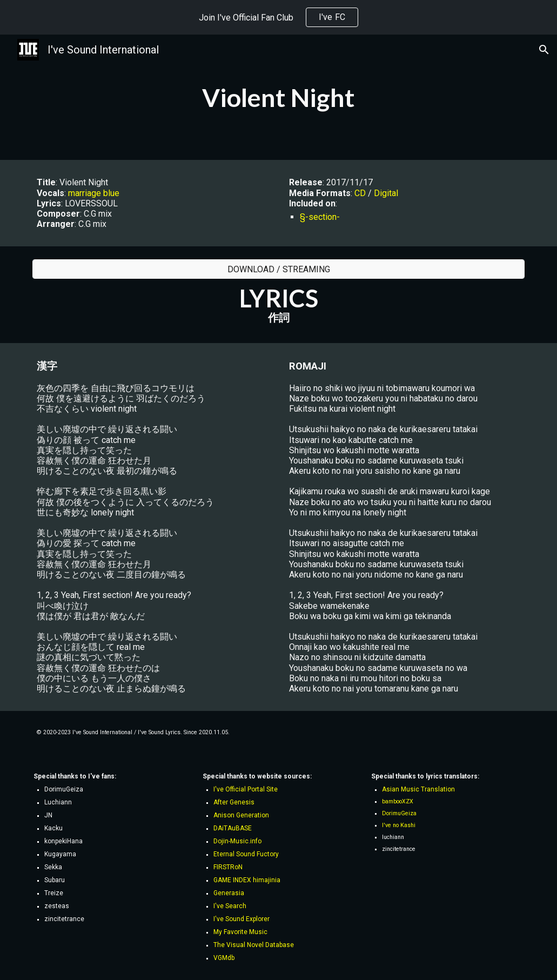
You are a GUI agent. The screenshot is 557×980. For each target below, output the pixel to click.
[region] (278, 17)
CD (360, 193)
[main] (279, 97)
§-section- (320, 217)
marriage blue (94, 193)
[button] (544, 50)
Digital (386, 193)
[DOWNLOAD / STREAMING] (279, 269)
